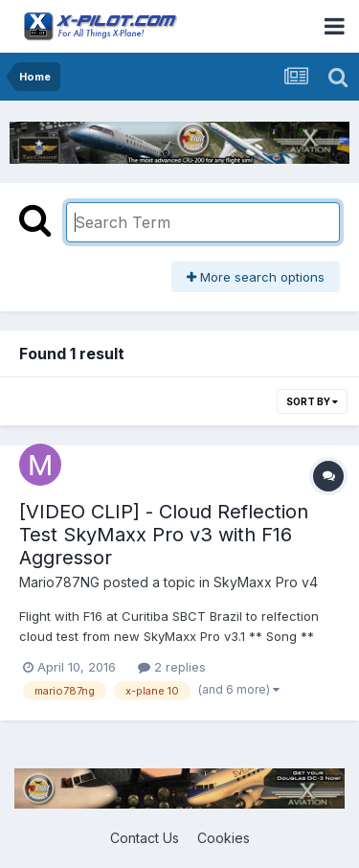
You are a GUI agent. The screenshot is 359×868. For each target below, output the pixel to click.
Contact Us (145, 838)
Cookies (224, 838)
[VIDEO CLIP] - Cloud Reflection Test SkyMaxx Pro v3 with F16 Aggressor (164, 535)
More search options (256, 277)
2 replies (172, 667)
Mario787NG (59, 582)
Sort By (312, 401)
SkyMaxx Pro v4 (266, 582)
